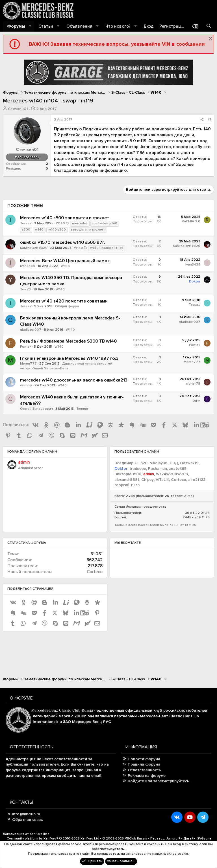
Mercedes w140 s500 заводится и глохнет (65, 218)
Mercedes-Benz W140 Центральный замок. (65, 261)
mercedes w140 (105, 223)
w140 (39, 230)
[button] (30, 26)
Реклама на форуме (147, 776)
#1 (209, 120)
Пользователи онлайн (137, 452)
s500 (26, 230)
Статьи (46, 26)
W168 (65, 266)
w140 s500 (57, 230)
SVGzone (204, 839)
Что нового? (118, 26)
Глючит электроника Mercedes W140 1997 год (69, 358)
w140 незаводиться (107, 248)
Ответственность (144, 770)
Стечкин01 (18, 109)
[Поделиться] (202, 120)
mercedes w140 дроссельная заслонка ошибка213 (74, 380)
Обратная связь (28, 820)
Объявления (79, 26)
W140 (60, 223)
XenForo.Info (40, 834)
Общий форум (67, 306)
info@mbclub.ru (26, 814)
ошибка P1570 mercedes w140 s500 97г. (63, 242)
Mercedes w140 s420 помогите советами (64, 301)
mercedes (80, 223)
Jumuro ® (173, 839)
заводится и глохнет (88, 230)
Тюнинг (82, 409)
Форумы (16, 26)
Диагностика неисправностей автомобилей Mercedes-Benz (66, 366)
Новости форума (144, 759)
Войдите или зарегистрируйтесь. (159, 781)
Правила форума (144, 764)
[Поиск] (209, 26)
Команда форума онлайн (32, 452)
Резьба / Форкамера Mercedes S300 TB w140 (68, 341)
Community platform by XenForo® (53, 839)
